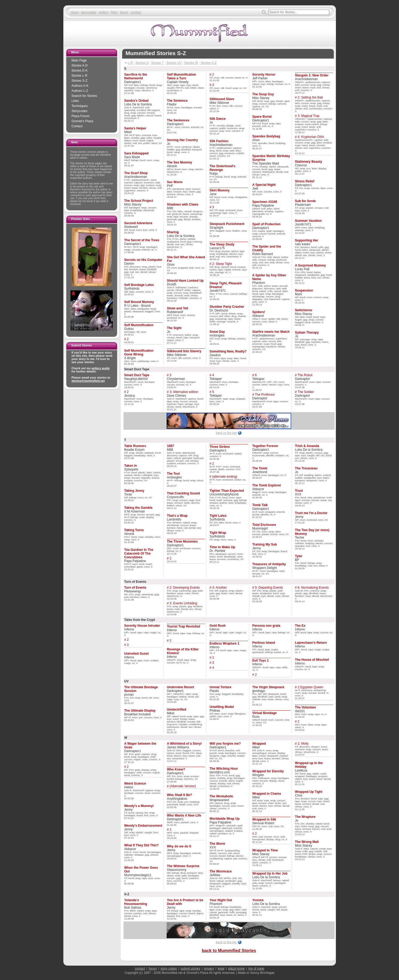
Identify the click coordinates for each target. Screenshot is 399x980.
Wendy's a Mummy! (139, 806)
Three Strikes (220, 447)
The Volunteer (305, 707)
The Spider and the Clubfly (267, 248)
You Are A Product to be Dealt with (185, 902)
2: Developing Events (185, 588)
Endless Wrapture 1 (224, 643)
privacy (209, 969)
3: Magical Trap (308, 116)
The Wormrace (221, 871)
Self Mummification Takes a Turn (182, 76)
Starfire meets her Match (271, 332)
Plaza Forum (81, 116)
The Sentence (177, 101)
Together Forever (265, 446)
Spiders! (259, 312)
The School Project (139, 201)
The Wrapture (305, 817)
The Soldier (306, 392)
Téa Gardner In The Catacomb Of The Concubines (139, 553)
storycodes (89, 12)
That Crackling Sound (183, 493)
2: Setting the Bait (310, 97)
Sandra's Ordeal (137, 101)
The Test (173, 474)
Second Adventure (138, 223)
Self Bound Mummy (139, 302)
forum (124, 12)
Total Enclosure (264, 525)
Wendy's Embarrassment (143, 826)
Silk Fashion (219, 141)
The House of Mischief (312, 660)
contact (136, 12)
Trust (299, 491)
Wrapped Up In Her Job (270, 874)
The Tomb (260, 468)
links (114, 12)
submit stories (190, 969)
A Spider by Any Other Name (269, 277)
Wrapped (259, 744)
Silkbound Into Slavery (184, 351)
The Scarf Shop (136, 173)
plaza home (236, 969)
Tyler (299, 556)
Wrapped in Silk (264, 819)
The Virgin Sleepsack (268, 687)
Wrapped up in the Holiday (309, 765)
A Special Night (264, 185)
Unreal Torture (220, 687)
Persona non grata (266, 626)
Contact (77, 126)
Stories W (191, 63)
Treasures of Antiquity (269, 564)
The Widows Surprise (183, 866)
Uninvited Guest (137, 654)
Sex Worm (175, 182)
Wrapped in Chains (267, 794)
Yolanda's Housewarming (136, 902)
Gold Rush (218, 626)
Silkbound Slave (222, 99)
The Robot (305, 375)
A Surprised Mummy (310, 265)
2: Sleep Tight (222, 264)
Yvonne (258, 900)
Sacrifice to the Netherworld (136, 76)
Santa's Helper (135, 128)
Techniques (80, 106)
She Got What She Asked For (186, 259)
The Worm (217, 844)
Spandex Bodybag (266, 136)
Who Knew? (176, 769)
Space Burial (262, 117)
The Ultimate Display (140, 711)
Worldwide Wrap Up (225, 819)
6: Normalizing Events (313, 588)
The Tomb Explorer (267, 485)
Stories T (157, 63)
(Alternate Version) (183, 786)
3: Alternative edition (184, 392)
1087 (170, 446)
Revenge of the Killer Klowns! (183, 651)
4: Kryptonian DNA (311, 137)
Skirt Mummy (219, 190)
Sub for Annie (305, 201)
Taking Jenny (134, 491)
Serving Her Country (182, 140)
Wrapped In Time (265, 850)
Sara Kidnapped (136, 153)
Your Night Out (221, 900)
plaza (75, 12)
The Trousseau (306, 468)
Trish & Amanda (307, 446)
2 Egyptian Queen (310, 687)
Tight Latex (218, 516)
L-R (130, 63)
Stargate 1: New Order (312, 75)
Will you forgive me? (225, 744)
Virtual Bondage (265, 713)
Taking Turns (134, 530)
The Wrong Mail (307, 842)
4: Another (219, 588)
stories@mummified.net (88, 381)
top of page (256, 969)
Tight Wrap (218, 533)
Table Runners (135, 446)
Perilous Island (264, 643)
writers (104, 12)
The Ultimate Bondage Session (141, 689)
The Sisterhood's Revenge (222, 168)
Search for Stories (84, 96)
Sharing (173, 232)
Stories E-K (80, 71)
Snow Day (217, 332)
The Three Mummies (182, 542)
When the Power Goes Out (141, 870)
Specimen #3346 (265, 202)
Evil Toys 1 (261, 661)
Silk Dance (218, 119)
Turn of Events (135, 588)
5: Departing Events (269, 588)
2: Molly (303, 744)
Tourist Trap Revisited (184, 626)
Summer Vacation (308, 221)
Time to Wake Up (222, 547)
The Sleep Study (222, 244)
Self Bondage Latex (139, 285)
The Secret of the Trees (142, 240)
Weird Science (135, 784)
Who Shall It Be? (180, 795)
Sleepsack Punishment (227, 224)
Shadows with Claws (183, 204)
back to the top (226, 433)
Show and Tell (178, 308)
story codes (169, 969)
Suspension (304, 290)
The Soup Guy (263, 94)
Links (75, 101)
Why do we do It (179, 846)
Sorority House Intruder (142, 626)
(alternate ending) (225, 477)
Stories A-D (80, 65)
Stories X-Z (209, 63)
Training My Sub (265, 544)
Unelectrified (177, 710)
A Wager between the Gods (140, 745)
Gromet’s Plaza (83, 121)
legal (221, 969)
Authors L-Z (80, 91)
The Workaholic (221, 796)
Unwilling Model (222, 707)
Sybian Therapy (307, 333)
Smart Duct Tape (137, 375)
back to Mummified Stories (229, 951)
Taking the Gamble (138, 508)
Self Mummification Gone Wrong (139, 352)
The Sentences (178, 120)
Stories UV (174, 63)
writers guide (101, 368)
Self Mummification (139, 325)
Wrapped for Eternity (268, 771)
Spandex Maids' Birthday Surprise (271, 158)
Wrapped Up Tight (309, 792)
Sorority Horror (264, 75)
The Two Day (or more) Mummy (312, 532)
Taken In (131, 466)
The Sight (174, 328)
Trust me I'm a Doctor (311, 513)
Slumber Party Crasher (227, 307)
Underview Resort (180, 687)
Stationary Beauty (308, 162)
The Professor (265, 395)
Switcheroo (304, 310)
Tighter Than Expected (227, 491)
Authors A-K (80, 86)
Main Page (79, 60)
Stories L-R (80, 76)
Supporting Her (307, 240)
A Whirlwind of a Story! (184, 744)
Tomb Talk (260, 505)
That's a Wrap (177, 516)
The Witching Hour (224, 769)
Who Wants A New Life (184, 815)
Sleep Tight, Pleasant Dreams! (225, 285)
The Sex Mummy (180, 162)
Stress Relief (305, 181)
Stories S (142, 63)
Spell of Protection (266, 224)
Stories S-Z (80, 81)
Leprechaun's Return (311, 643)
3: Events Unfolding (183, 603)
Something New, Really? (228, 351)
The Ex (300, 626)
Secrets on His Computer (143, 260)
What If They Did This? (141, 845)
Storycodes (80, 111)
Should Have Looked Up (185, 281)
